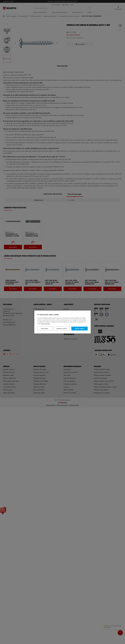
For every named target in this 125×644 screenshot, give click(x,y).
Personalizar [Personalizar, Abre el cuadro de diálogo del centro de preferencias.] (45, 329)
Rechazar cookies (62, 329)
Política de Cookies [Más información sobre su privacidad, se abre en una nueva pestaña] (45, 324)
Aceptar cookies (80, 329)
